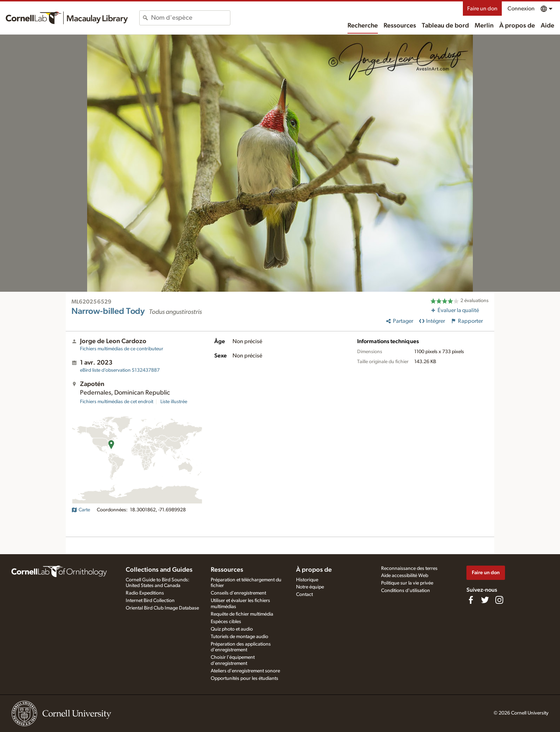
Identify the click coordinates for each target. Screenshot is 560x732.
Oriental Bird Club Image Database (162, 608)
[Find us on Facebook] (471, 600)
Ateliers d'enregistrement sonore (245, 671)
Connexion (521, 9)
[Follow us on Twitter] (485, 600)
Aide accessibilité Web (405, 576)
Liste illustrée (174, 402)
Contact (304, 595)
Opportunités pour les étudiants (244, 678)
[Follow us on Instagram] (499, 600)
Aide (547, 26)
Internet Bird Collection (150, 601)
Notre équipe (310, 587)
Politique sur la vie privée (407, 583)
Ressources (400, 26)
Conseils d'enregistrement (238, 593)
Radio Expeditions (145, 593)
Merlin (484, 26)
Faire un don (482, 9)
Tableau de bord (445, 26)
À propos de (517, 26)
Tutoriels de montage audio (239, 637)
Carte (81, 510)
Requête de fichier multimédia (242, 614)
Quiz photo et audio (232, 629)
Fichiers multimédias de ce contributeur (122, 349)
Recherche (363, 26)
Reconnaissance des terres (409, 568)
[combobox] (191, 18)
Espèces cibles (226, 622)
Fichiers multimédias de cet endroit (117, 402)
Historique (307, 580)
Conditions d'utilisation (406, 591)
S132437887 (120, 370)
